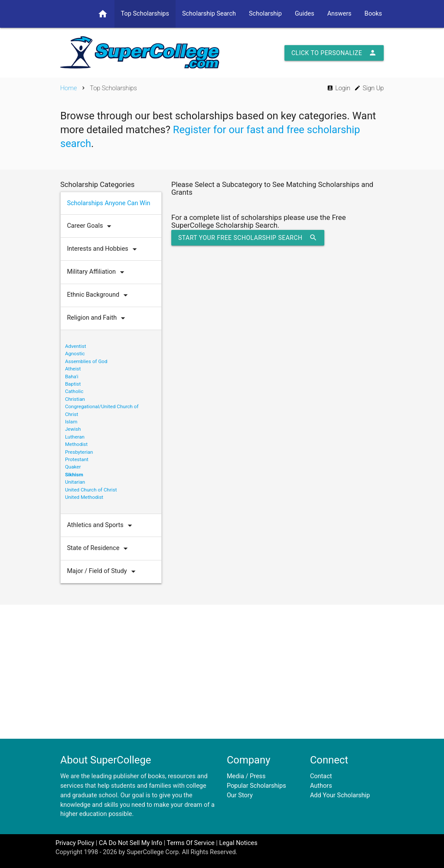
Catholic (74, 391)
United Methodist (84, 497)
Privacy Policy (75, 843)
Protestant (77, 459)
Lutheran (75, 437)
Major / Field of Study (103, 572)
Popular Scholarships (256, 786)
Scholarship (265, 14)
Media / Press (246, 776)
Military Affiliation (98, 272)
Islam (71, 422)
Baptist (73, 384)
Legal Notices (238, 843)
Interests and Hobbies (104, 249)
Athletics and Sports (101, 526)
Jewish (73, 429)
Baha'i (72, 377)
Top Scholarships (145, 14)
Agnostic (75, 354)
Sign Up (369, 88)
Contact (321, 776)
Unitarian (75, 482)
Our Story (240, 795)
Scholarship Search (209, 14)
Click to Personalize (334, 53)
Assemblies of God (86, 361)
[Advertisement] (222, 671)
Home (69, 88)
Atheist (73, 369)
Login (339, 88)
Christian (75, 399)
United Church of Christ (91, 490)
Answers (340, 14)
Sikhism (74, 475)
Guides (305, 14)
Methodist (76, 444)
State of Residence (99, 549)
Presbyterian (79, 452)
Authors (321, 786)
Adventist (76, 346)
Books (373, 14)
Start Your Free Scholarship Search (248, 238)
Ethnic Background (99, 295)
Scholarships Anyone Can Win (108, 203)
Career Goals (91, 226)
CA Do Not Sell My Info (131, 843)
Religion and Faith (98, 318)
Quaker (73, 467)
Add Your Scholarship (340, 795)
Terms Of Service (191, 843)
